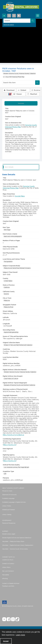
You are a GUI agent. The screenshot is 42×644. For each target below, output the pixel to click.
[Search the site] (17, 21)
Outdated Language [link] (8, 498)
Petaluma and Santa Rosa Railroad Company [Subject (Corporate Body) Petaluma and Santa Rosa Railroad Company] (17, 268)
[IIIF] (10, 94)
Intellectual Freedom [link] (9, 510)
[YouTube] (4, 619)
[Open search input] (4, 16)
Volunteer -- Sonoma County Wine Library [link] (15, 549)
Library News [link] (6, 567)
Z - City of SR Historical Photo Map (14, 77)
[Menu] (38, 16)
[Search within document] (37, 83)
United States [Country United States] (8, 281)
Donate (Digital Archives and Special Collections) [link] (17, 538)
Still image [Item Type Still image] (7, 230)
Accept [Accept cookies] (6, 641)
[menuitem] (21, 491)
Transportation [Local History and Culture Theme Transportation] (8, 262)
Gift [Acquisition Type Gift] (5, 474)
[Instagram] (13, 619)
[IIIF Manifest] (33, 94)
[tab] (21, 103)
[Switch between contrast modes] (19, 16)
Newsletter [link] (6, 575)
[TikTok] (17, 619)
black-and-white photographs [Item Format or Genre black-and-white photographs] (13, 236)
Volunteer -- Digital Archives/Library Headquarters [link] (18, 545)
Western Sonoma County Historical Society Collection (19, 74)
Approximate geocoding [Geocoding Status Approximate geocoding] (11, 332)
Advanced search (9, 25)
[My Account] (14, 16)
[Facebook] (9, 619)
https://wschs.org (10, 445)
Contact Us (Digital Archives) (11, 583)
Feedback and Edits (8, 586)
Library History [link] (7, 506)
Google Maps (20, 196)
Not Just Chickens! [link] (8, 571)
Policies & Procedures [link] (9, 523)
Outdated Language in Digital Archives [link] (14, 502)
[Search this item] (19, 83)
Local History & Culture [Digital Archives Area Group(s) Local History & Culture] (11, 379)
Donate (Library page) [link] (9, 534)
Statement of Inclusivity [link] (9, 495)
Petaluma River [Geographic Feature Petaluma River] (9, 307)
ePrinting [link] (5, 579)
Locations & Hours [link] (8, 560)
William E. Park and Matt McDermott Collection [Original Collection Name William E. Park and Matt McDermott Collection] (18, 345)
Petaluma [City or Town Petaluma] (7, 301)
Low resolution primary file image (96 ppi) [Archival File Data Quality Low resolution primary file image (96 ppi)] (16, 467)
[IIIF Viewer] (19, 94)
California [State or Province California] (7, 287)
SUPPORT (5, 531)
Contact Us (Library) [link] (8, 564)
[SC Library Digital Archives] (21, 7)
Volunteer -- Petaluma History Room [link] (13, 541)
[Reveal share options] (9, 16)
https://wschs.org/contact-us (13, 435)
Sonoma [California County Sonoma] (6, 294)
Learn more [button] (20, 635)
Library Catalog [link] (7, 514)
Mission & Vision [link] (7, 491)
